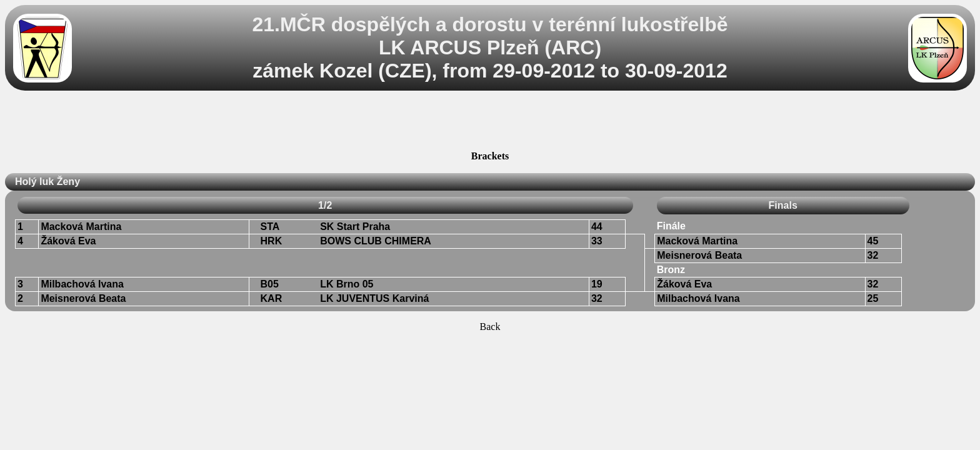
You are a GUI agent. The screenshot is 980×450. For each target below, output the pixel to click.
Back (490, 327)
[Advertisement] (490, 122)
